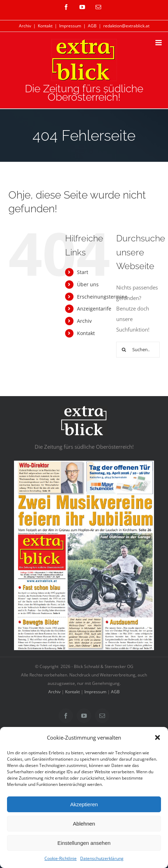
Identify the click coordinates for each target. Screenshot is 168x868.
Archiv (25, 26)
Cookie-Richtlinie (61, 858)
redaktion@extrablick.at (126, 26)
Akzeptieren (84, 804)
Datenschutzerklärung (102, 858)
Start (83, 272)
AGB (92, 26)
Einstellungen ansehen (84, 843)
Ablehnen (84, 824)
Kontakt (45, 26)
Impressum (70, 26)
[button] (157, 737)
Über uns (88, 284)
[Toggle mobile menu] (159, 43)
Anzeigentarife (94, 309)
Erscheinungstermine (102, 297)
